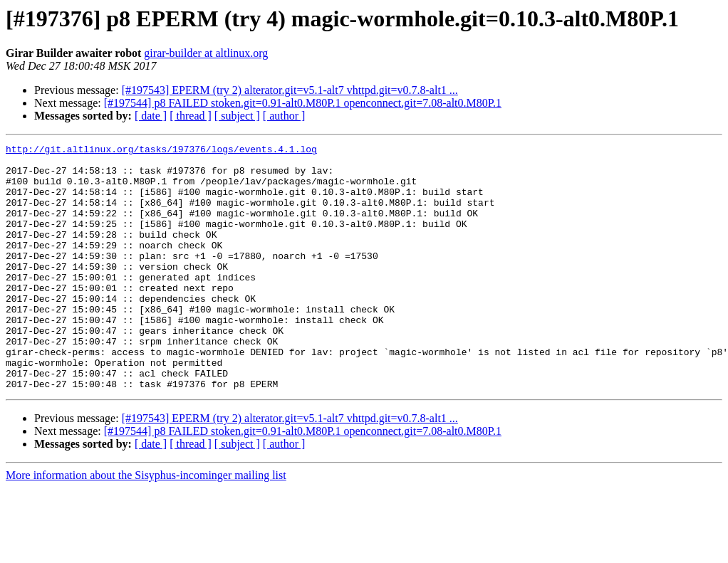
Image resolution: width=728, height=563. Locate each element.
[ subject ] (237, 116)
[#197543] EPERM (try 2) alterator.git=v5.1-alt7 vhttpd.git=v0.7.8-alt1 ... (290, 90)
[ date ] (151, 116)
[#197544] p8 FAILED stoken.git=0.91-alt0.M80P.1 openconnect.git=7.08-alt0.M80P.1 (303, 103)
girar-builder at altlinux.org (206, 53)
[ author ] (284, 116)
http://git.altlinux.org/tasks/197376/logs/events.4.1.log (161, 151)
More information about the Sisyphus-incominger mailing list (146, 524)
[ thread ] (191, 116)
